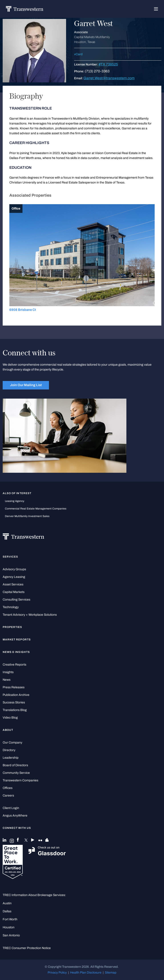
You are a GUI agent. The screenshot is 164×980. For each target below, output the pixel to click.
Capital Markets (14, 592)
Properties (12, 627)
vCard (78, 54)
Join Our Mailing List (26, 385)
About (8, 730)
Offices (8, 788)
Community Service (16, 773)
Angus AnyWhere (15, 816)
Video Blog (10, 718)
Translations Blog (15, 710)
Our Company (12, 743)
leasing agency (15, 501)
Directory (9, 750)
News (7, 680)
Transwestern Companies (20, 780)
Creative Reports (14, 665)
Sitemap (111, 973)
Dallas (7, 911)
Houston (9, 927)
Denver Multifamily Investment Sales (27, 516)
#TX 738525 (108, 64)
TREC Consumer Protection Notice (27, 948)
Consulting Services (16, 600)
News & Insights (16, 652)
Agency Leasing (14, 577)
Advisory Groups (14, 569)
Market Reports (17, 640)
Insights (8, 672)
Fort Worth (10, 919)
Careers (8, 796)
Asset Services (13, 584)
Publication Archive (16, 695)
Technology (11, 607)
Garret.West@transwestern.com (109, 78)
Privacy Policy (57, 973)
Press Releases (14, 687)
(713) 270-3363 (97, 71)
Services (10, 557)
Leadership (11, 758)
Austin (7, 903)
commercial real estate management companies (36, 509)
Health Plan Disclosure (86, 973)
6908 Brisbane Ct (23, 310)
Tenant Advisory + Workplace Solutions (30, 615)
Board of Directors (15, 765)
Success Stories (14, 702)
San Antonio (11, 935)
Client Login (11, 808)
